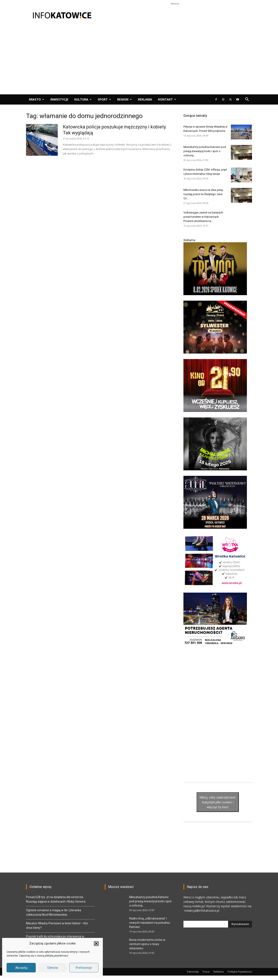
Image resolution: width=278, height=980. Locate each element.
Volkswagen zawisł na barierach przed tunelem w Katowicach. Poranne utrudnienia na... (203, 217)
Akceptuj (21, 968)
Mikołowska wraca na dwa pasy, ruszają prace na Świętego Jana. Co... (203, 194)
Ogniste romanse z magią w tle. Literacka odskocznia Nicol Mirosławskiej (54, 912)
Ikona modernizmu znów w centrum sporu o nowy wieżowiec (147, 944)
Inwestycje (59, 99)
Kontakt (167, 99)
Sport (104, 99)
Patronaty (193, 972)
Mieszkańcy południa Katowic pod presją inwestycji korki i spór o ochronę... (205, 151)
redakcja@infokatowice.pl (201, 910)
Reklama (145, 99)
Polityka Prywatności (240, 972)
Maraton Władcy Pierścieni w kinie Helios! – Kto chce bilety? (57, 926)
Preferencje (84, 968)
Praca (206, 972)
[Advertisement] (175, 15)
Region (125, 99)
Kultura (83, 99)
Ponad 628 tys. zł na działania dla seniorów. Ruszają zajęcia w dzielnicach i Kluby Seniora (56, 899)
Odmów (53, 968)
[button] (96, 944)
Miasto (37, 99)
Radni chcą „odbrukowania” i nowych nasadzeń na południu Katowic (150, 923)
